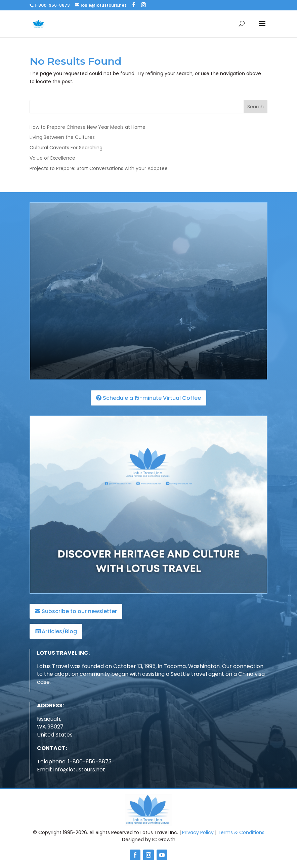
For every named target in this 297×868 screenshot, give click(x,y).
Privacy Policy (198, 832)
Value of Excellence (52, 158)
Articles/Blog (59, 631)
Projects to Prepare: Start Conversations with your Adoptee (99, 168)
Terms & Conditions (241, 832)
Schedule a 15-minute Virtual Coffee (152, 398)
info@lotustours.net (79, 770)
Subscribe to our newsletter (79, 611)
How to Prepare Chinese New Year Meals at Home (88, 127)
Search (256, 107)
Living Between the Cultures (62, 137)
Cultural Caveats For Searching (66, 148)
